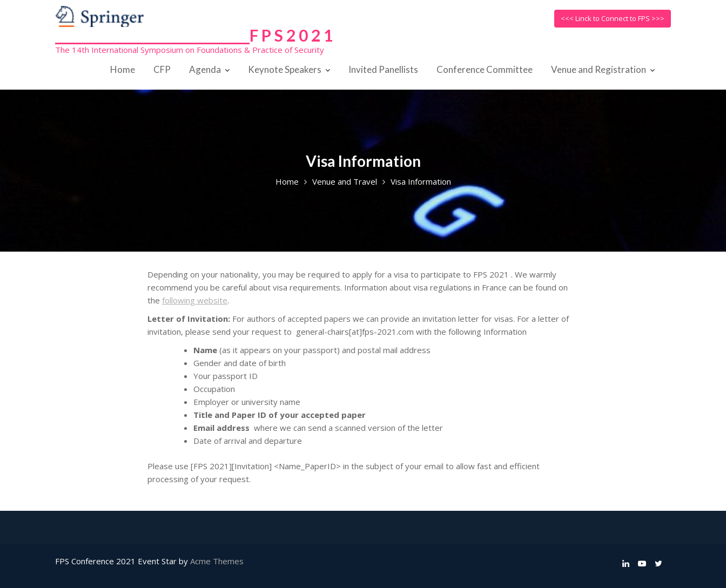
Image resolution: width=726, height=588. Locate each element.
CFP (162, 69)
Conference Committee (485, 69)
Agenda (205, 69)
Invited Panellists (383, 69)
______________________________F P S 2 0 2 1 (194, 35)
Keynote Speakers (285, 69)
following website (195, 300)
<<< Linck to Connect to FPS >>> (613, 18)
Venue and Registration (599, 69)
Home (123, 69)
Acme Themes (217, 561)
